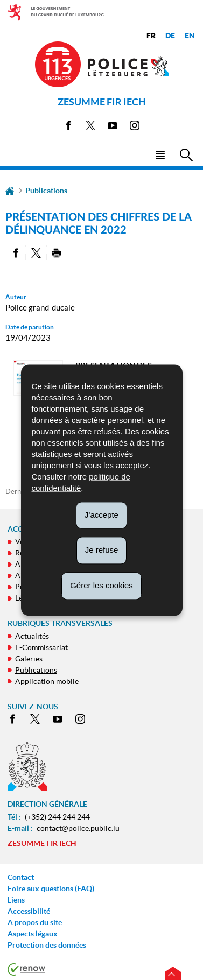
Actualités (32, 636)
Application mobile (47, 681)
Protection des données (47, 945)
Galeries (29, 659)
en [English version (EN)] (190, 36)
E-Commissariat (41, 647)
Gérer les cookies (101, 585)
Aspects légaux (33, 934)
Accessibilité (29, 911)
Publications (46, 191)
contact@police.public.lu (78, 828)
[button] (160, 154)
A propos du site (35, 922)
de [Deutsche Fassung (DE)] (170, 36)
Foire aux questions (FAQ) (51, 889)
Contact (21, 877)
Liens (16, 900)
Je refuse (102, 550)
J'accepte (101, 515)
